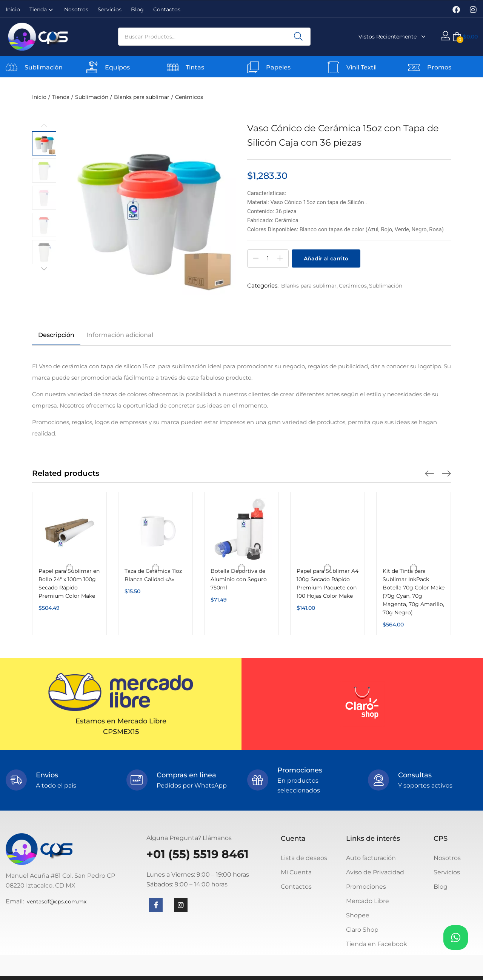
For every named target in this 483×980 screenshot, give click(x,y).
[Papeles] (253, 67)
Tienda (42, 9)
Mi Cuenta (296, 872)
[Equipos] (92, 67)
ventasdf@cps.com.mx (57, 902)
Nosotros (76, 9)
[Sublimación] (12, 67)
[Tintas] (173, 67)
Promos (439, 67)
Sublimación (44, 67)
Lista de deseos (304, 858)
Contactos (167, 9)
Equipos (117, 67)
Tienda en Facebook (377, 944)
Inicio (13, 9)
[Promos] (414, 67)
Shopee (358, 915)
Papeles (278, 67)
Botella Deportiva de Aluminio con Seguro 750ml (239, 579)
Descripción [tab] (56, 335)
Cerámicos (189, 97)
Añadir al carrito (326, 258)
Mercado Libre (368, 901)
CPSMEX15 (121, 732)
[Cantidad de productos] (268, 258)
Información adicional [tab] (120, 335)
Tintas (195, 67)
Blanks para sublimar (142, 97)
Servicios (110, 9)
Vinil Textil (361, 67)
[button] (465, 37)
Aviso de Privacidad (375, 872)
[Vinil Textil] (333, 67)
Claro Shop (362, 930)
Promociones (366, 887)
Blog (137, 9)
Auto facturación (371, 858)
